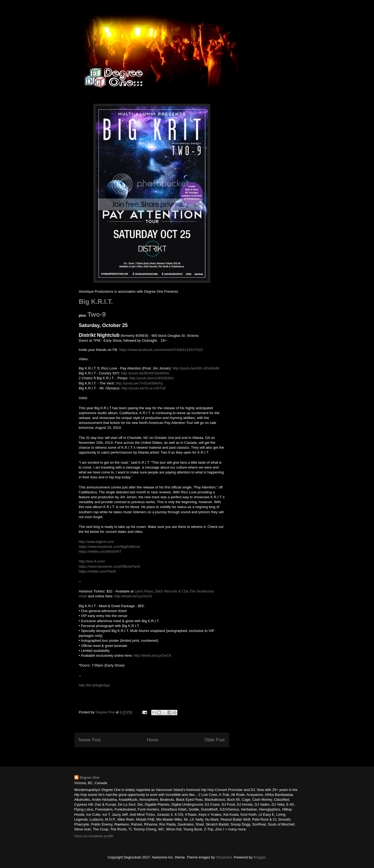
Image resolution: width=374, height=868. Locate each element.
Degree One (90, 777)
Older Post (215, 740)
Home (153, 740)
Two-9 (97, 314)
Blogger (259, 857)
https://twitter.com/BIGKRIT (100, 551)
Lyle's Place (144, 591)
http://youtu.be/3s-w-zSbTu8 (143, 388)
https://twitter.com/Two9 (97, 571)
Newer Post (90, 740)
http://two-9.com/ (92, 561)
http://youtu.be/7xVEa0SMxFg (139, 383)
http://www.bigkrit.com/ (97, 542)
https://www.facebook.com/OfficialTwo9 (109, 566)
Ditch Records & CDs (172, 591)
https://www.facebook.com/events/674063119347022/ (161, 350)
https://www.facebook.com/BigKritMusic (110, 547)
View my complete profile (94, 836)
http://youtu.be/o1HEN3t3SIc (152, 378)
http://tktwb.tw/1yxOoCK (133, 596)
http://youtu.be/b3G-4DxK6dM (196, 368)
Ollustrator (224, 857)
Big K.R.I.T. (96, 302)
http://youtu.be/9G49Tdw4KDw (145, 373)
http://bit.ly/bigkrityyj (94, 685)
